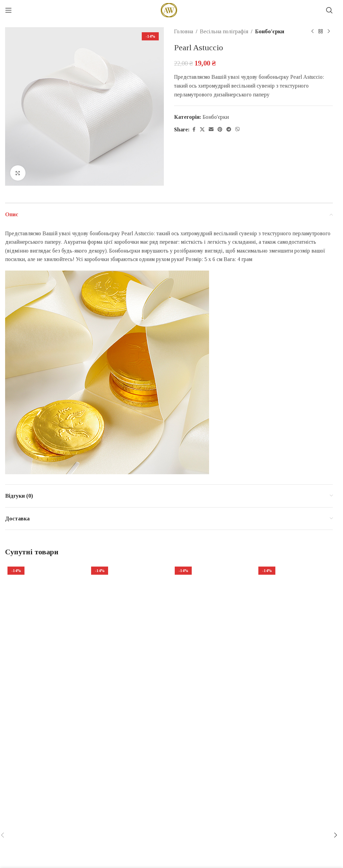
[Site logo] (169, 10)
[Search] (329, 10)
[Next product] (329, 32)
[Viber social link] (238, 130)
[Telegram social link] (229, 130)
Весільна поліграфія (224, 31)
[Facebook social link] (194, 130)
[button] (336, 835)
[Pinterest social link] (220, 130)
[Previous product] (312, 32)
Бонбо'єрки (270, 31)
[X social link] (202, 130)
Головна (184, 31)
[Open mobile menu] (8, 10)
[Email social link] (211, 130)
